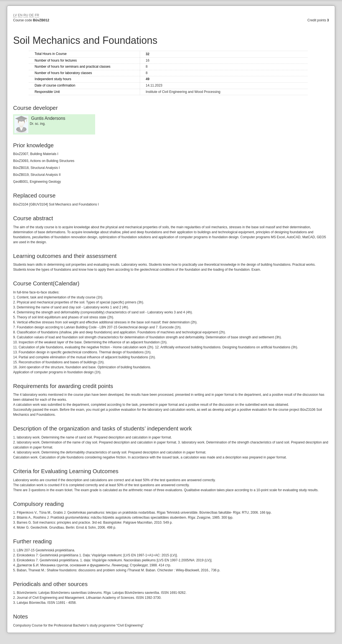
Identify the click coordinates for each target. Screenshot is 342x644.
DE (31, 15)
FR (37, 15)
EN (20, 15)
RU (26, 15)
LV (15, 15)
